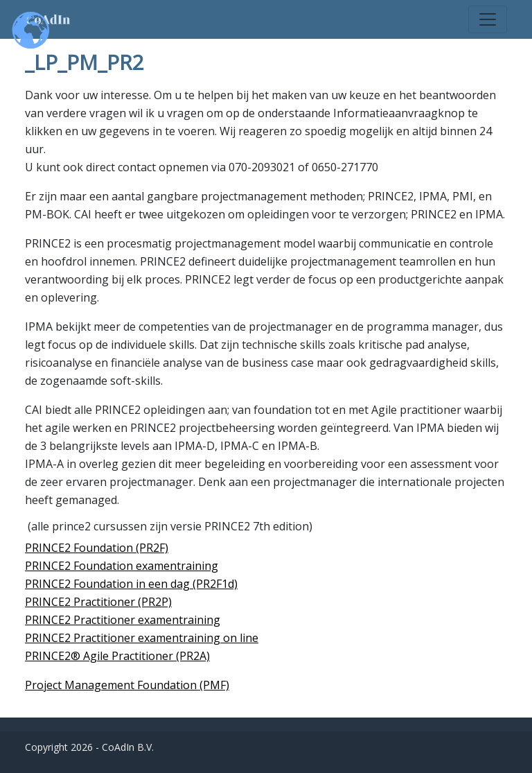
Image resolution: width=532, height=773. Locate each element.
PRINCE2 (48, 620)
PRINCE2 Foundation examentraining (122, 566)
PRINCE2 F (52, 548)
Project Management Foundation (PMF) (127, 685)
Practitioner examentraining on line (165, 638)
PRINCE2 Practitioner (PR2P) (98, 602)
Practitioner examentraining (145, 620)
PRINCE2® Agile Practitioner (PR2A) (117, 656)
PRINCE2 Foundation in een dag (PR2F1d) (131, 584)
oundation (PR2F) (124, 548)
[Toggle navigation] (488, 19)
